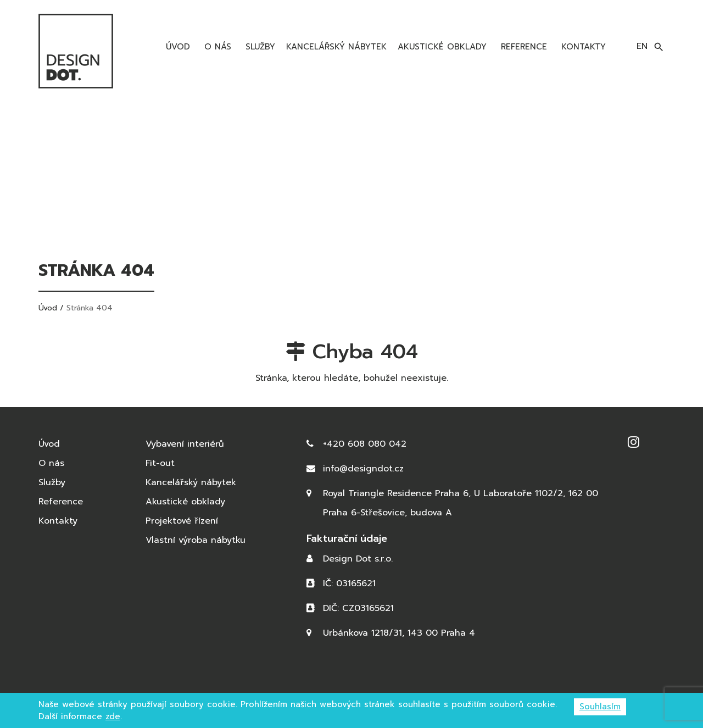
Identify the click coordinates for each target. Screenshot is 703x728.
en (642, 46)
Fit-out (160, 463)
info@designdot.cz (363, 469)
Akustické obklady (442, 47)
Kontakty (582, 47)
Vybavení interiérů (185, 444)
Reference (522, 47)
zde (113, 716)
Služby (259, 47)
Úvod (176, 47)
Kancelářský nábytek (336, 47)
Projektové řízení (182, 521)
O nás (216, 47)
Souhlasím (600, 707)
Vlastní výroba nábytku (196, 540)
